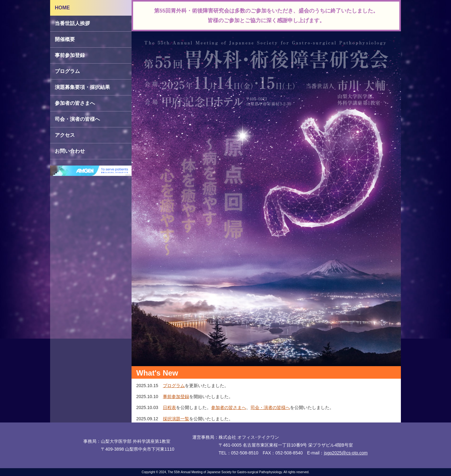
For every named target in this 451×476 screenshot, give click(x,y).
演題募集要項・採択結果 (82, 87)
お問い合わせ (70, 151)
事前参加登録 (70, 55)
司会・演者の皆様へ (77, 119)
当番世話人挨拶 (72, 23)
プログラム (67, 71)
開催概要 (65, 39)
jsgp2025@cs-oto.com (346, 453)
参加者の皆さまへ (75, 103)
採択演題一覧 (176, 419)
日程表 (169, 407)
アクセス (65, 135)
